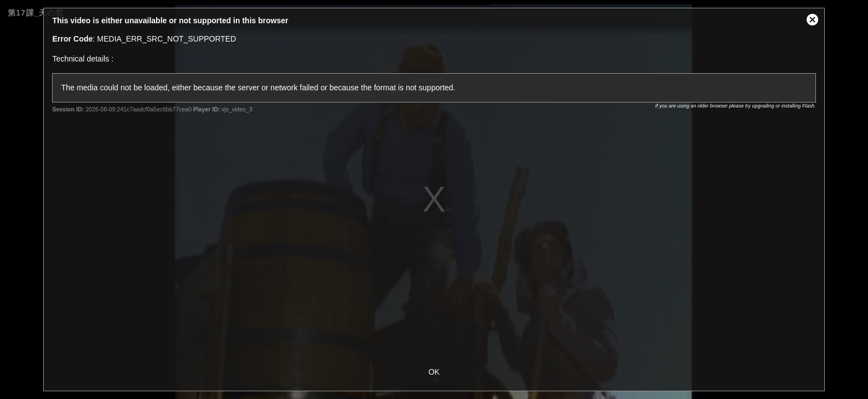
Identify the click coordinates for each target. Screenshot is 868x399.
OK (434, 372)
